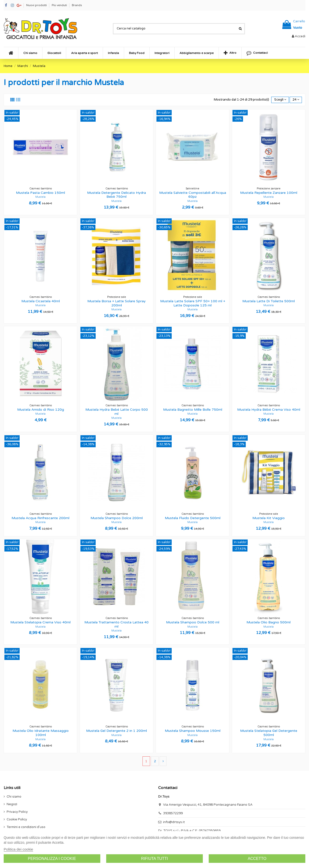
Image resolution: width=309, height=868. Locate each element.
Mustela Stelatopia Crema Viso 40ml (40, 622)
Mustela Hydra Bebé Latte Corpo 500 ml (117, 412)
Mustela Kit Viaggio (269, 518)
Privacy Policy (17, 812)
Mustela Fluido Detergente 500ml (193, 518)
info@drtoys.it (174, 822)
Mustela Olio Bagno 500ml (269, 622)
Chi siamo (14, 797)
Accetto (257, 859)
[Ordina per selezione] (280, 100)
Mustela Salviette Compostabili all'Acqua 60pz (193, 195)
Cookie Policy (17, 819)
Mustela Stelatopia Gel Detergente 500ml (269, 733)
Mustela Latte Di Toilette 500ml (269, 301)
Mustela (40, 197)
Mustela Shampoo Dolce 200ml (117, 518)
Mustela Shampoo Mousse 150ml (193, 731)
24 (296, 100)
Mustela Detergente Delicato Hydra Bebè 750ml (116, 195)
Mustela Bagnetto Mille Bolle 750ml (193, 410)
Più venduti (60, 5)
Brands (77, 5)
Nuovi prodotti (37, 5)
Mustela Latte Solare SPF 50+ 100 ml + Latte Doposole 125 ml (193, 303)
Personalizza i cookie (52, 859)
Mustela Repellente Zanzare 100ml (269, 193)
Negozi (12, 804)
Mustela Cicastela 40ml (41, 301)
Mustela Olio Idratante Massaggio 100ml (41, 733)
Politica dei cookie (18, 849)
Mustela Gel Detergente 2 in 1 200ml (116, 731)
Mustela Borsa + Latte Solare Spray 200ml (116, 303)
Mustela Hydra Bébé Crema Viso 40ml (269, 410)
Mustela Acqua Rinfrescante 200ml (40, 518)
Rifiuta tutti (154, 859)
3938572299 (173, 813)
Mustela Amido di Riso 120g (41, 410)
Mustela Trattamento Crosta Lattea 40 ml (116, 624)
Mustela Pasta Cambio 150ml (40, 193)
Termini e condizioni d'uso (26, 827)
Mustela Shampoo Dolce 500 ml (193, 622)
